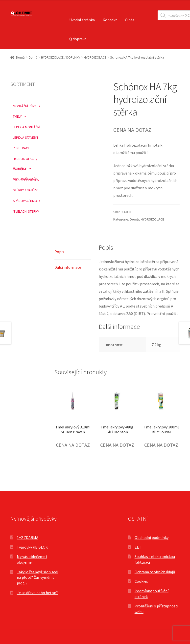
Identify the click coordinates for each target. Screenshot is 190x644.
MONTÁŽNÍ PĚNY (27, 105)
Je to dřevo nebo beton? (37, 593)
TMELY (20, 115)
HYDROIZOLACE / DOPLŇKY (61, 57)
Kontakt (110, 20)
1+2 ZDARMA (28, 537)
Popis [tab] (59, 252)
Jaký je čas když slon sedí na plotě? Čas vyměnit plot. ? (37, 577)
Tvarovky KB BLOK (32, 547)
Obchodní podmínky (152, 537)
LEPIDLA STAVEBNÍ (26, 137)
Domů (20, 57)
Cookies (141, 581)
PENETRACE (21, 148)
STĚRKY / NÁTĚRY (25, 190)
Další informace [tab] (68, 267)
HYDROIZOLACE (95, 57)
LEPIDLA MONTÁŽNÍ (26, 127)
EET (138, 547)
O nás (130, 20)
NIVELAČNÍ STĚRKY (26, 211)
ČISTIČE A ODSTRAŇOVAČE (25, 169)
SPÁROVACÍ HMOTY (27, 201)
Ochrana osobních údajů (155, 572)
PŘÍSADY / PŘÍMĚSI (26, 180)
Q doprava (78, 39)
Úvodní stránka (82, 20)
